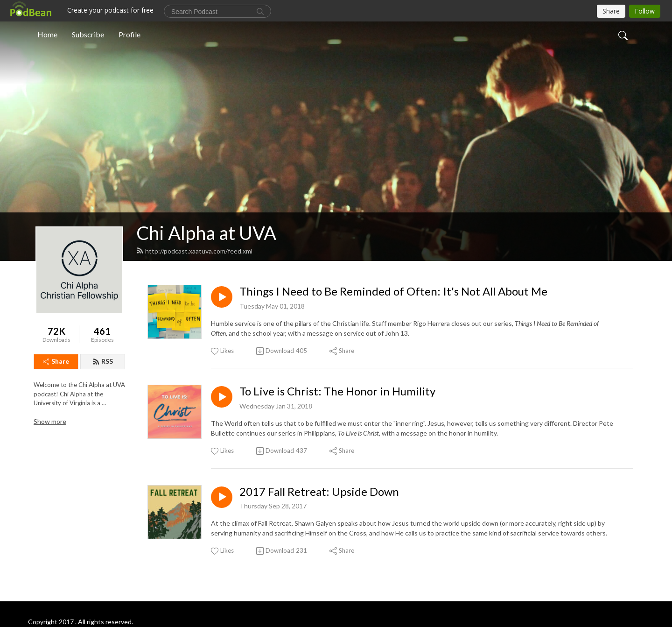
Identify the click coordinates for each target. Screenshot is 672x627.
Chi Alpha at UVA (206, 233)
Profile (129, 34)
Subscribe (88, 34)
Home (47, 34)
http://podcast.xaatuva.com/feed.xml (194, 251)
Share (56, 361)
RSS (103, 361)
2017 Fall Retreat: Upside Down (319, 492)
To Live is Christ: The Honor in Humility (337, 391)
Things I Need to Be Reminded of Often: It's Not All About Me (393, 291)
